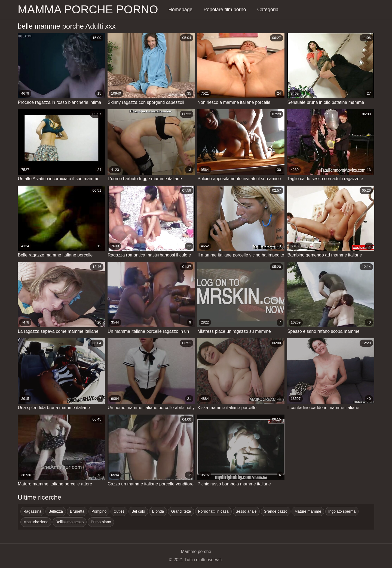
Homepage (180, 10)
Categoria (268, 10)
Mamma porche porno (88, 9)
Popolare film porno (225, 10)
